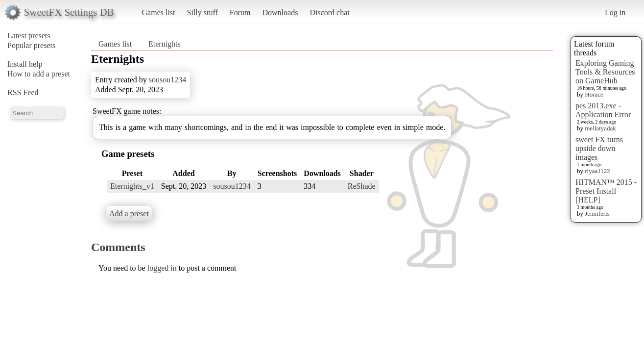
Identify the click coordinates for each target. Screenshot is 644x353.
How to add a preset (39, 74)
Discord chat (329, 13)
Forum (240, 13)
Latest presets (29, 36)
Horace (594, 94)
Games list (159, 13)
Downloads (280, 13)
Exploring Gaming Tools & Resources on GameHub (605, 72)
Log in (615, 13)
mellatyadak (600, 128)
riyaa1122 (597, 171)
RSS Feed (23, 92)
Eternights (165, 44)
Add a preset (129, 214)
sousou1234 (167, 80)
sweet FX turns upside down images (599, 148)
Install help (25, 64)
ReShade (362, 186)
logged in (162, 268)
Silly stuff (203, 13)
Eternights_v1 (132, 186)
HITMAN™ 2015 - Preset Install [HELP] (606, 191)
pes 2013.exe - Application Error (603, 110)
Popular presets (31, 45)
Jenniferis (597, 214)
